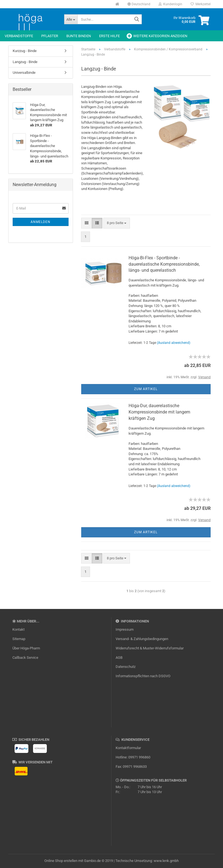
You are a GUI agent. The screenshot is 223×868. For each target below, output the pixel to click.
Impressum (125, 629)
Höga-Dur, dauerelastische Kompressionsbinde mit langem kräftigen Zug (159, 412)
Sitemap (19, 639)
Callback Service (25, 658)
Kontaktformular (128, 748)
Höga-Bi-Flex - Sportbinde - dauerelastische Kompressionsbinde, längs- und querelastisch (164, 264)
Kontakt (18, 629)
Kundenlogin (170, 4)
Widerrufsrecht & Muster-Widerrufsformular (150, 648)
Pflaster (50, 36)
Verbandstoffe (19, 36)
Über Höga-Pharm (26, 648)
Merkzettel (201, 4)
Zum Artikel (146, 389)
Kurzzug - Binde (25, 51)
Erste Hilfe (109, 36)
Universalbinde (24, 73)
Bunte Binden (79, 36)
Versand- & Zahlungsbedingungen (142, 639)
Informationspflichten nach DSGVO (143, 676)
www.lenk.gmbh (166, 861)
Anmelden (40, 222)
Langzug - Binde (25, 62)
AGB (119, 658)
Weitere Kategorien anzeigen (160, 36)
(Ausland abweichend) (174, 343)
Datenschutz (126, 667)
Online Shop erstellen (61, 861)
